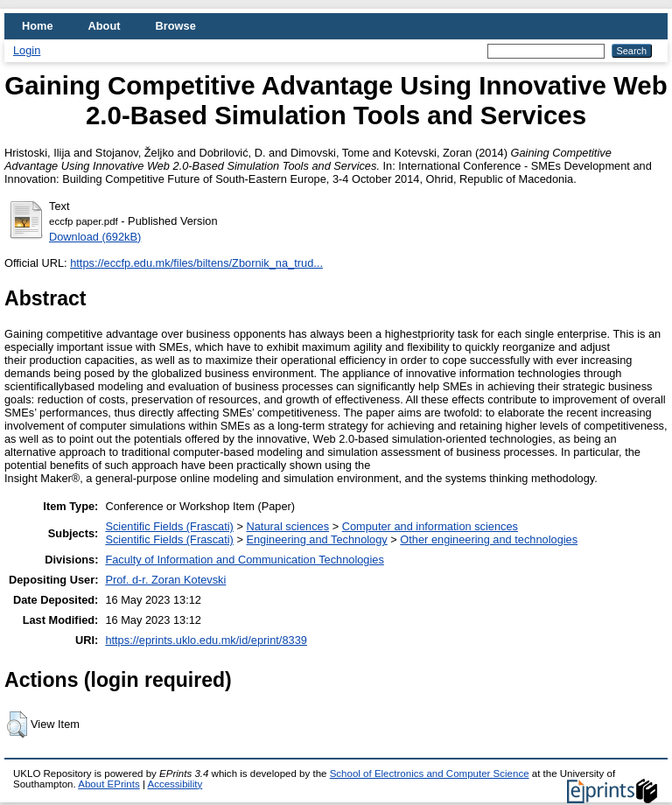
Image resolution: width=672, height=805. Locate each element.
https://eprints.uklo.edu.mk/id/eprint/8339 (206, 640)
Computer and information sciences (430, 526)
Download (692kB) (95, 237)
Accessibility (175, 784)
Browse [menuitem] (176, 26)
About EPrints (108, 784)
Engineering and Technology (316, 539)
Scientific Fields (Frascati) (169, 526)
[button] (17, 724)
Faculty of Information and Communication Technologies (244, 560)
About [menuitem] (105, 26)
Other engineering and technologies (489, 539)
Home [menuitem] (38, 26)
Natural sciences (287, 526)
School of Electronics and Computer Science (430, 773)
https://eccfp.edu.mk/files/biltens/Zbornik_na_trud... (196, 263)
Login (27, 50)
